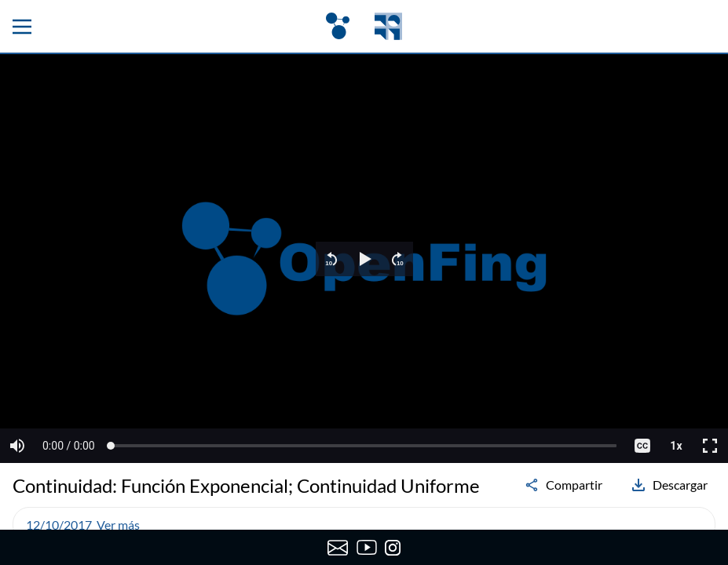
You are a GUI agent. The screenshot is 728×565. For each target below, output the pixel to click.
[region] (364, 259)
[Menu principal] (22, 27)
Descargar (669, 485)
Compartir (563, 485)
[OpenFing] (364, 26)
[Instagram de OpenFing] (393, 548)
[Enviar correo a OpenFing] (338, 548)
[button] (331, 259)
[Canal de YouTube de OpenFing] (367, 548)
